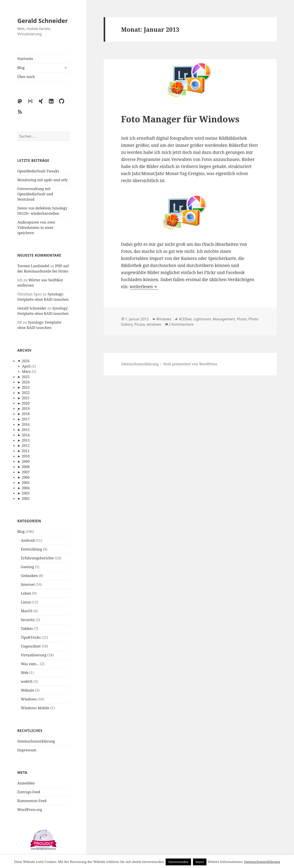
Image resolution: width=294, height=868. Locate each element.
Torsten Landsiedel (33, 266)
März (26, 371)
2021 (26, 398)
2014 (26, 435)
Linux (26, 602)
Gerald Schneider (42, 21)
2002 (26, 498)
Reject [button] (200, 862)
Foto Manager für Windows (180, 119)
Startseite (25, 59)
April (26, 366)
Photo (242, 319)
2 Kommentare (181, 324)
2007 (26, 472)
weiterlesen (144, 287)
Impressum (27, 750)
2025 (26, 377)
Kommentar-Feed (32, 801)
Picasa (140, 324)
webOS (27, 681)
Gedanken (29, 576)
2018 (26, 414)
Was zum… (30, 664)
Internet (28, 584)
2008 (26, 467)
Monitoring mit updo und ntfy (42, 180)
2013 (26, 440)
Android (28, 540)
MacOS (26, 611)
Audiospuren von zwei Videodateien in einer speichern (36, 228)
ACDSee (185, 319)
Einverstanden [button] (178, 862)
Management (224, 319)
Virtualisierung (34, 655)
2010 (26, 456)
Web (24, 673)
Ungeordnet (31, 646)
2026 (26, 361)
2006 (26, 477)
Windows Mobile (35, 708)
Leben (26, 593)
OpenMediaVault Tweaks (38, 171)
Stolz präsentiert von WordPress (190, 364)
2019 (26, 409)
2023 (26, 387)
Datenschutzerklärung (36, 741)
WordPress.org (30, 810)
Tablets (27, 629)
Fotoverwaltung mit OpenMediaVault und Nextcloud (35, 194)
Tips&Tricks (31, 637)
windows (154, 324)
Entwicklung (31, 549)
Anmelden (26, 783)
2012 (26, 446)
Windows (29, 699)
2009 (26, 461)
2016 (26, 424)
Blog (21, 68)
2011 (26, 451)
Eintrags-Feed (29, 792)
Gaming (27, 567)
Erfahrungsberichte (37, 558)
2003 (26, 493)
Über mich (26, 77)
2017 (26, 419)
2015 (26, 430)
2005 (26, 483)
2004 (26, 488)
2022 (26, 393)
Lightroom (202, 319)
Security (28, 620)
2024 (26, 382)
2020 (26, 403)
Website (27, 690)
